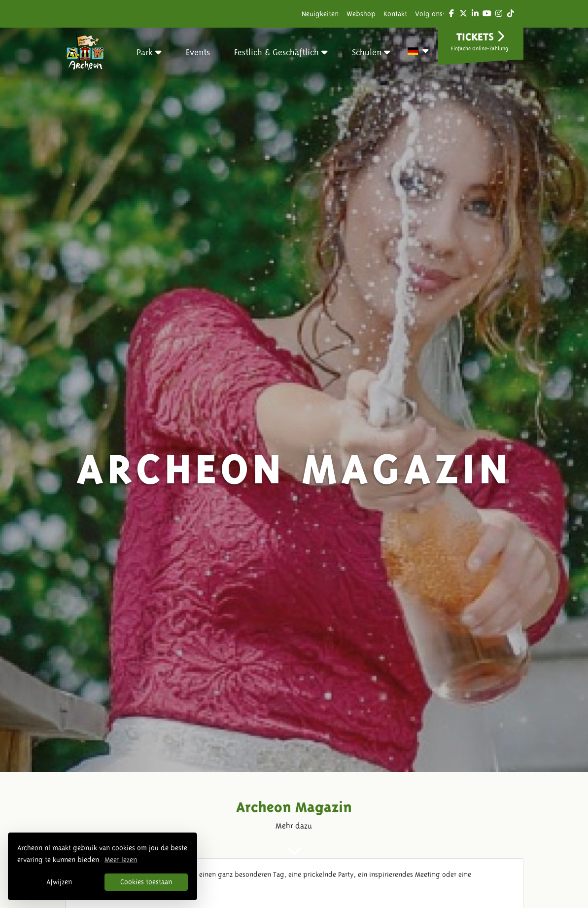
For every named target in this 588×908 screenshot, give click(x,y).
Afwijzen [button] (59, 882)
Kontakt (395, 14)
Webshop (361, 14)
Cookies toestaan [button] (146, 882)
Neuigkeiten (320, 14)
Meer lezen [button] (121, 860)
